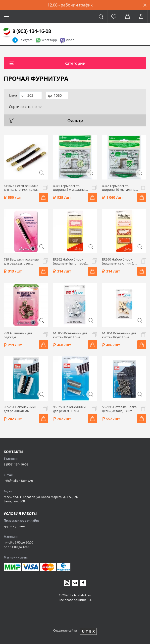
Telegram (26, 40)
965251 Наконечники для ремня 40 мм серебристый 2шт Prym (22, 409)
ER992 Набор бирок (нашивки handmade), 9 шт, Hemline (70, 261)
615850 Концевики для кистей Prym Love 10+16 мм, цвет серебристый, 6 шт (70, 335)
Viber (70, 40)
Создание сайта (65, 630)
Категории (75, 63)
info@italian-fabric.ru (18, 481)
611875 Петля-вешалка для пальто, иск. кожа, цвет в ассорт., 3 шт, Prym (21, 188)
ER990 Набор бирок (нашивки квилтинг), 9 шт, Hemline (119, 261)
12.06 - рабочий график (70, 5)
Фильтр (75, 120)
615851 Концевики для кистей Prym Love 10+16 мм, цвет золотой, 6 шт (119, 335)
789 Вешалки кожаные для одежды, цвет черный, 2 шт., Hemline (21, 261)
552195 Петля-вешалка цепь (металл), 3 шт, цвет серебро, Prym (119, 409)
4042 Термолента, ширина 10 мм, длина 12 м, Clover (119, 188)
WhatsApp (49, 40)
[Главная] (7, 33)
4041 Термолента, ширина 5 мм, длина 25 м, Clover (71, 188)
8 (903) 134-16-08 (32, 31)
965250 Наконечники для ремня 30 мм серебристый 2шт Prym (71, 409)
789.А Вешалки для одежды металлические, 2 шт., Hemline (21, 335)
